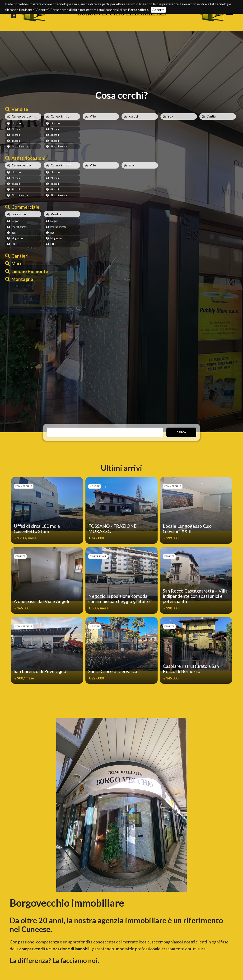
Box (170, 116)
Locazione (19, 214)
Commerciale (25, 207)
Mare (17, 263)
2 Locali (16, 129)
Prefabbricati (19, 227)
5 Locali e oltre (20, 146)
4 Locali (16, 141)
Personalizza (138, 10)
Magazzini (17, 238)
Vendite (20, 109)
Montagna (22, 279)
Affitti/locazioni (28, 158)
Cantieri (212, 116)
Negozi (15, 221)
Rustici (133, 116)
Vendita (56, 214)
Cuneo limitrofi (61, 116)
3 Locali (16, 135)
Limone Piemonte (30, 271)
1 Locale (16, 123)
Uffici (14, 244)
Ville (93, 116)
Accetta (158, 10)
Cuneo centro (21, 116)
